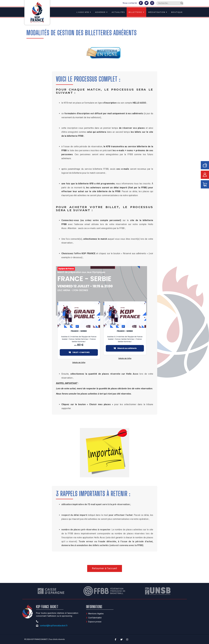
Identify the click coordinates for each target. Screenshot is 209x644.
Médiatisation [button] (158, 12)
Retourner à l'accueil (105, 568)
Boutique (177, 12)
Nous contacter (130, 3)
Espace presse (95, 622)
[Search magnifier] (182, 3)
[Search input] (169, 3)
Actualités (118, 12)
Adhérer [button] (101, 12)
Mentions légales (96, 614)
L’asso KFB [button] (84, 12)
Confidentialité (95, 618)
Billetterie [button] (136, 12)
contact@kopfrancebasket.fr (54, 626)
